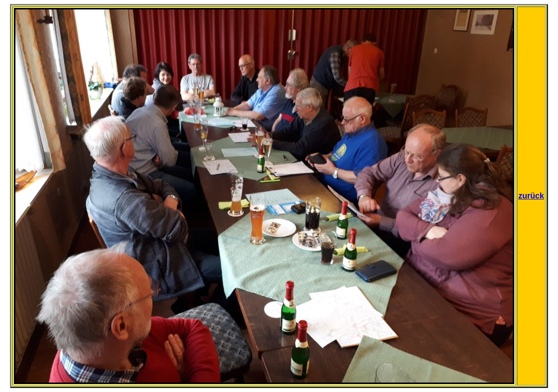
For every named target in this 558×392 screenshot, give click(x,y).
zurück (531, 196)
